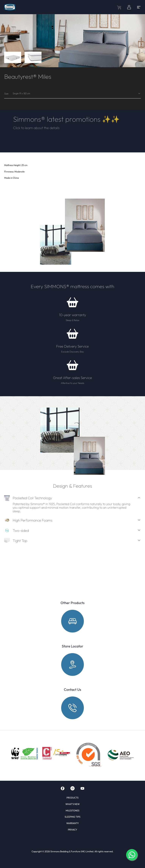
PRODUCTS (72, 798)
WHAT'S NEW (72, 804)
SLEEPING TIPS (72, 817)
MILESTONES (72, 811)
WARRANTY (72, 823)
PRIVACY (72, 830)
